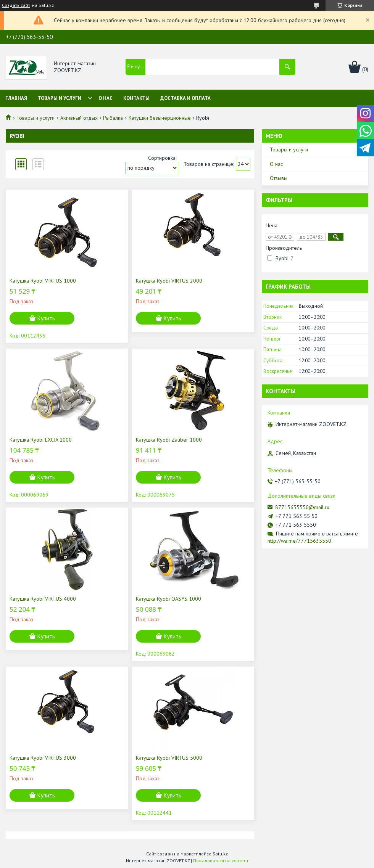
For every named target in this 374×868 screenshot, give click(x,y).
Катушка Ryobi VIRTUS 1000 (43, 281)
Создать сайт (16, 5)
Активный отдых (79, 118)
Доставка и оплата (185, 98)
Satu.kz (220, 854)
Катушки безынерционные (160, 118)
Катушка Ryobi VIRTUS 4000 (43, 599)
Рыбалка (113, 118)
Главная (16, 98)
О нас (106, 98)
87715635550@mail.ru (302, 507)
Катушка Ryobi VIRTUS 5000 (169, 758)
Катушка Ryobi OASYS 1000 (168, 599)
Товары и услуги (60, 98)
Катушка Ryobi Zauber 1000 (169, 440)
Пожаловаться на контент (221, 861)
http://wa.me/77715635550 (299, 541)
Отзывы (279, 178)
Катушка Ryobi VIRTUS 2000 (169, 281)
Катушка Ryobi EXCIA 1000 (41, 440)
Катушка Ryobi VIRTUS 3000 (43, 758)
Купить (46, 318)
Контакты (136, 98)
